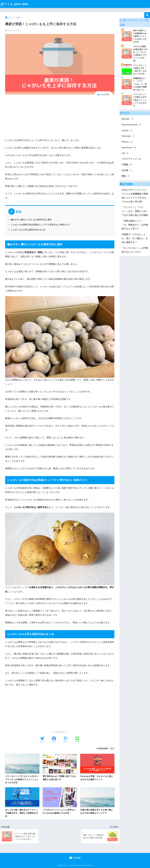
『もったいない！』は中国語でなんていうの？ (135, 250)
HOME (75, 858)
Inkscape (128, 136)
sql (125, 153)
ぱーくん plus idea (14, 4)
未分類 (127, 170)
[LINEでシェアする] (77, 740)
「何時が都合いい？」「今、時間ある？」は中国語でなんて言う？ (135, 225)
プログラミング (131, 159)
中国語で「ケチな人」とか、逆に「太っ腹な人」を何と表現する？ (135, 238)
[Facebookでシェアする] (54, 740)
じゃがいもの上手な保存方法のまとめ (28, 230)
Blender (128, 119)
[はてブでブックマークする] (66, 740)
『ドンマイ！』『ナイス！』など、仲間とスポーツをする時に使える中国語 (135, 211)
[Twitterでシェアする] (42, 740)
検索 (147, 15)
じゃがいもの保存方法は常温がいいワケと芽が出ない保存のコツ (40, 225)
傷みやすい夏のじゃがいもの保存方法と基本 (31, 220)
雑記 (112, 749)
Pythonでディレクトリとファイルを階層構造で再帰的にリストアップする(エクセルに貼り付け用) (135, 196)
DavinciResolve (132, 125)
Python (127, 142)
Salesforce (129, 148)
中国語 (127, 165)
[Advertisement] (60, 118)
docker (127, 130)
